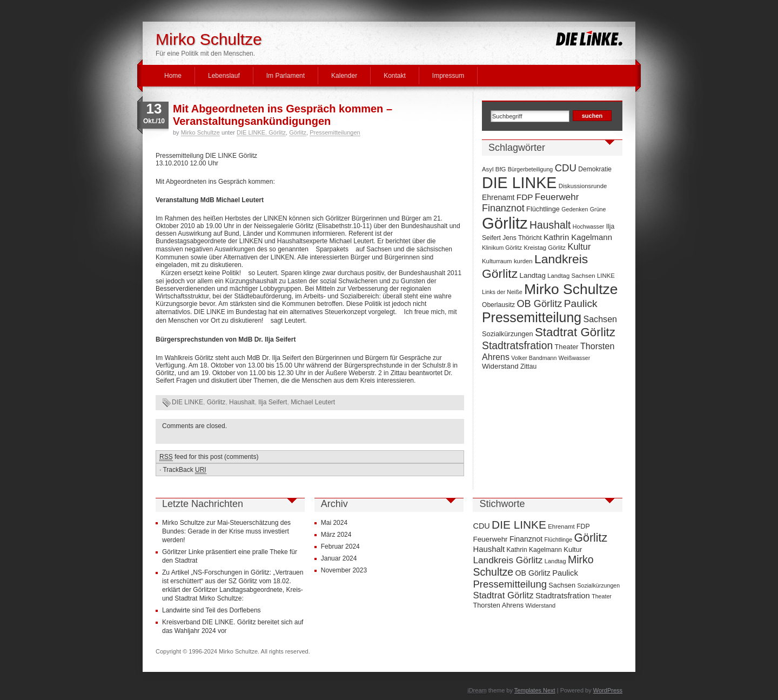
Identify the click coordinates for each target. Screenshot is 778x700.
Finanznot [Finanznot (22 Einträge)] (503, 208)
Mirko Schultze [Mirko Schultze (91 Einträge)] (571, 289)
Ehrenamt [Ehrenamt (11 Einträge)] (498, 197)
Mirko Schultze (209, 39)
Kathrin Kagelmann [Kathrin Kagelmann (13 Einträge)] (578, 237)
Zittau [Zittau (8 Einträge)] (528, 366)
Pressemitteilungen (335, 132)
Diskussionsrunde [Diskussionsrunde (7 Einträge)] (583, 186)
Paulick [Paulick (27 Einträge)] (581, 304)
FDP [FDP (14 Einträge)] (525, 197)
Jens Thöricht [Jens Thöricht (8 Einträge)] (522, 238)
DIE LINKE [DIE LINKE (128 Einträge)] (519, 183)
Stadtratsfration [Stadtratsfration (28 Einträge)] (517, 345)
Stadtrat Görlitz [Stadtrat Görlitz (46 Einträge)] (575, 332)
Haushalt (242, 402)
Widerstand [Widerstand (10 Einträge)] (500, 366)
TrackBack (184, 470)
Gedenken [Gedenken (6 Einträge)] (575, 209)
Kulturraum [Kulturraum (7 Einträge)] (497, 261)
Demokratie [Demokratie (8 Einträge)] (595, 169)
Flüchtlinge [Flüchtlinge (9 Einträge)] (543, 209)
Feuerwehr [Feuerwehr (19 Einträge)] (557, 197)
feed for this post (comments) (209, 457)
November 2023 (344, 570)
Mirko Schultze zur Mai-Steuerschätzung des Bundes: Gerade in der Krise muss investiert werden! (226, 531)
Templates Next (535, 690)
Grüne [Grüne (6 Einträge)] (598, 209)
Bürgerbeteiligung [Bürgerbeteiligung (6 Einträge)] (531, 169)
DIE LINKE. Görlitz (261, 132)
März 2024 (336, 535)
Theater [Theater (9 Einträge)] (567, 347)
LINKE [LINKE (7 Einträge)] (606, 276)
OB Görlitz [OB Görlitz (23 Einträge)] (539, 304)
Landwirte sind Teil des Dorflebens (212, 610)
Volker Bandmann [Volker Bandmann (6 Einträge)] (534, 358)
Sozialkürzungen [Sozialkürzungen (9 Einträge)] (508, 334)
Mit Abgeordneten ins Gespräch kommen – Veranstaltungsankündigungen (283, 115)
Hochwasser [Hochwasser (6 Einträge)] (589, 226)
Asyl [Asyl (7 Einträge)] (488, 169)
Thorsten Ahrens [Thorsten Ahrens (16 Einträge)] (498, 605)
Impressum (448, 76)
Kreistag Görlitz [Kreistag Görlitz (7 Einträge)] (545, 248)
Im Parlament (286, 76)
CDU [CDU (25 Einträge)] (566, 168)
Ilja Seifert (273, 402)
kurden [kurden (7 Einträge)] (523, 261)
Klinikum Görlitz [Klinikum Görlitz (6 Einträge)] (502, 248)
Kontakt (395, 76)
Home (173, 76)
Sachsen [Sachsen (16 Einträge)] (600, 319)
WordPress (608, 690)
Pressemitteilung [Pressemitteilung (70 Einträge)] (532, 317)
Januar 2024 (339, 558)
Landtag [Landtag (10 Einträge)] (533, 275)
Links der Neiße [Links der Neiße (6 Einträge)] (502, 292)
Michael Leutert (313, 402)
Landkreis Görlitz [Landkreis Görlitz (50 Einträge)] (508, 560)
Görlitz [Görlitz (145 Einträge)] (505, 223)
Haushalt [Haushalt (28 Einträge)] (550, 225)
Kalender (344, 76)
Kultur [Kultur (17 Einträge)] (579, 246)
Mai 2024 (334, 523)
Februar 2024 (340, 546)
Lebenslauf (224, 76)
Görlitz (298, 132)
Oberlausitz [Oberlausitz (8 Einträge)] (498, 305)
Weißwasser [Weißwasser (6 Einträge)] (574, 358)
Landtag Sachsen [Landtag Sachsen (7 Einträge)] (571, 276)
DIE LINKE (187, 402)
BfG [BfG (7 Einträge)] (501, 169)
